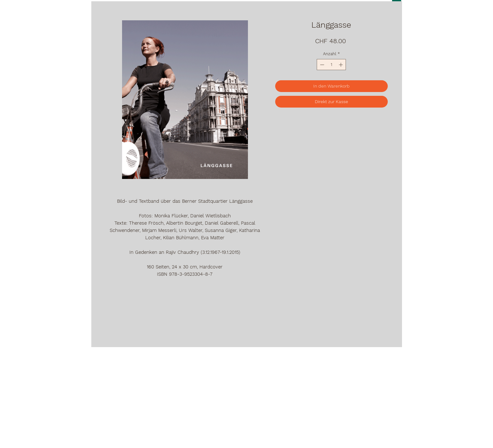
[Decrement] (321, 65)
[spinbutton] (331, 65)
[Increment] (341, 65)
